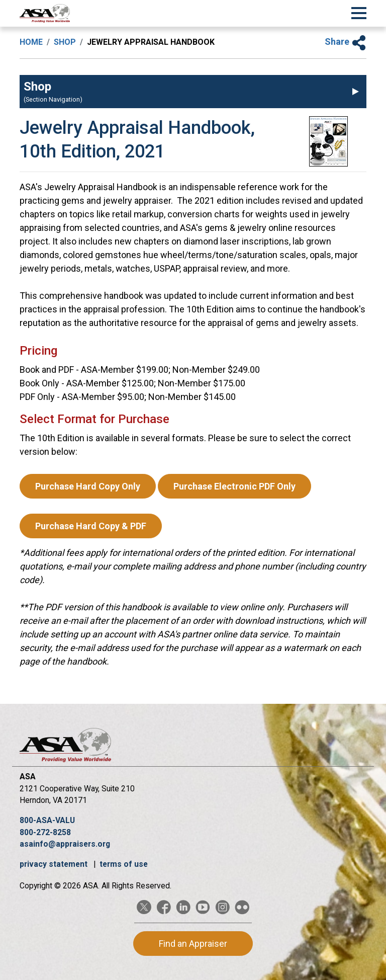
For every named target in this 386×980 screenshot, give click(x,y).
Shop (65, 42)
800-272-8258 (45, 832)
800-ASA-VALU (47, 820)
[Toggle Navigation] (359, 12)
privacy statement (55, 864)
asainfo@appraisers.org (65, 844)
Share (346, 42)
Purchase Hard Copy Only (88, 486)
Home (31, 42)
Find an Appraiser (193, 944)
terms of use (124, 864)
